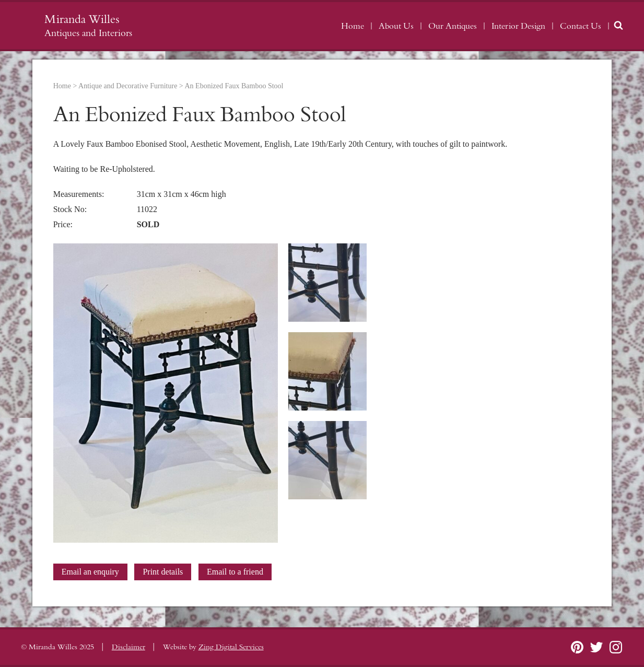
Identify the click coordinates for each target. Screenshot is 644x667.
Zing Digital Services (231, 647)
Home (353, 26)
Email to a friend (235, 572)
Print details (163, 572)
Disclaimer (128, 647)
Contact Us (581, 26)
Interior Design (518, 26)
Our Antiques (453, 26)
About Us (396, 26)
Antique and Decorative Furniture (128, 86)
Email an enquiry (90, 572)
